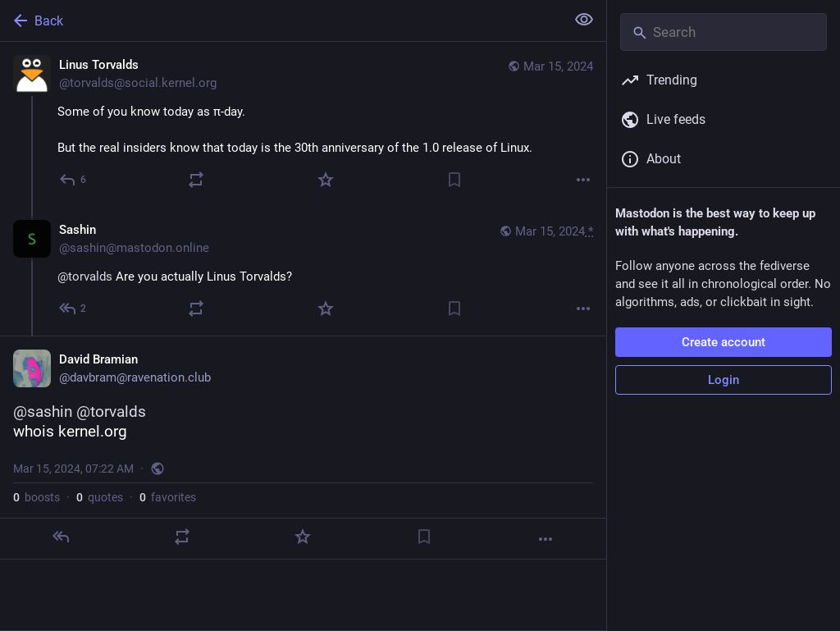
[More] (583, 180)
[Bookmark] (454, 180)
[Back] (281, 21)
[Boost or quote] (196, 180)
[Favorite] (326, 180)
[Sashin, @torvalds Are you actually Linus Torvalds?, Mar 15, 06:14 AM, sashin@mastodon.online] (303, 271)
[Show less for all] (584, 20)
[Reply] (73, 180)
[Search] (724, 32)
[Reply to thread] (73, 309)
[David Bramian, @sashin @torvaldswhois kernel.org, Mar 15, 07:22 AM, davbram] (303, 448)
